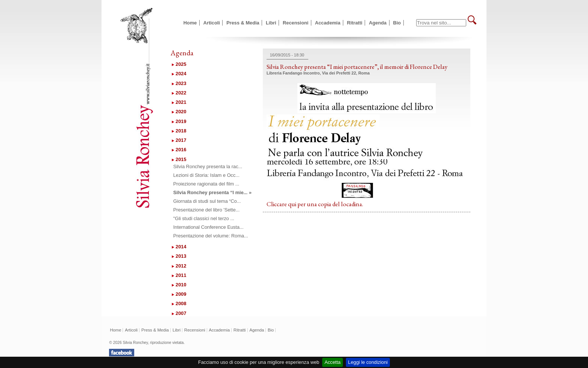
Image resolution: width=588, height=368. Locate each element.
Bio (397, 23)
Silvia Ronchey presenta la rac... (208, 167)
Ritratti (355, 23)
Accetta (333, 362)
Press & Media (243, 23)
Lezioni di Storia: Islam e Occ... (206, 175)
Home (190, 23)
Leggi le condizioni (368, 362)
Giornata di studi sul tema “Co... (207, 201)
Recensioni (296, 23)
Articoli (212, 23)
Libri (271, 23)
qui (292, 204)
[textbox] (441, 23)
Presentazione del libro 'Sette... (207, 210)
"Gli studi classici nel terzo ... (204, 218)
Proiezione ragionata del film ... (206, 184)
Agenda (378, 23)
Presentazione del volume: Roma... (211, 236)
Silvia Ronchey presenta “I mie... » (212, 192)
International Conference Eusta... (208, 227)
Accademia (328, 23)
